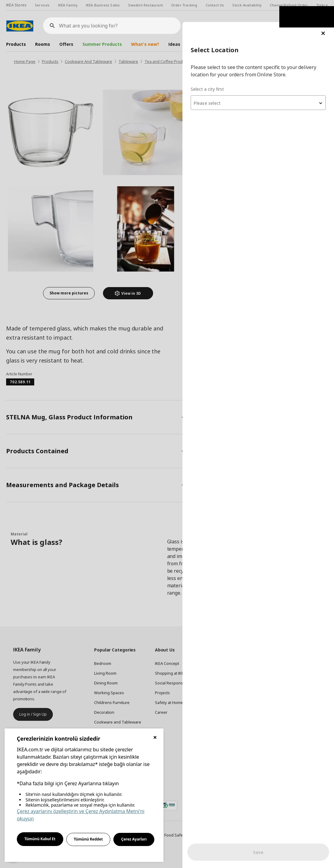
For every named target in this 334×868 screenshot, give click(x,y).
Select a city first (212, 67)
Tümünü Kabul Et (40, 839)
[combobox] (261, 81)
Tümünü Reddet (88, 839)
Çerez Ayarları (134, 839)
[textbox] (261, 81)
